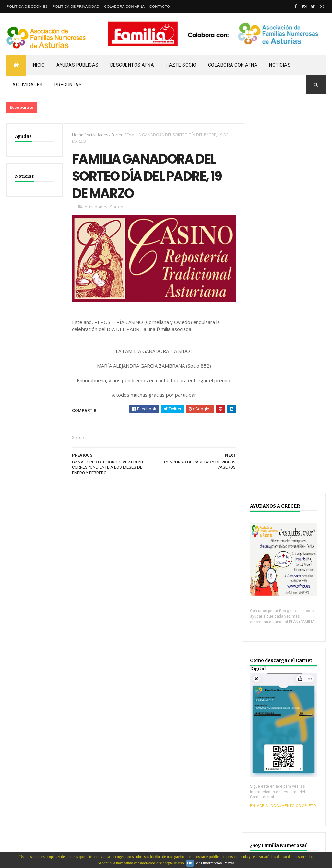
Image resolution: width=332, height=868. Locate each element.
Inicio (38, 65)
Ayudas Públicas (77, 65)
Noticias (280, 65)
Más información (208, 863)
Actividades (28, 85)
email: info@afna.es (26, 851)
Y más (229, 863)
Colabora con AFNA (124, 6)
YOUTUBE (267, 689)
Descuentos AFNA (132, 65)
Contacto (160, 6)
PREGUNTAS (68, 85)
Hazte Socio (181, 65)
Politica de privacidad (76, 6)
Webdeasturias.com (55, 819)
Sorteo (117, 135)
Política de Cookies (27, 6)
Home (77, 135)
